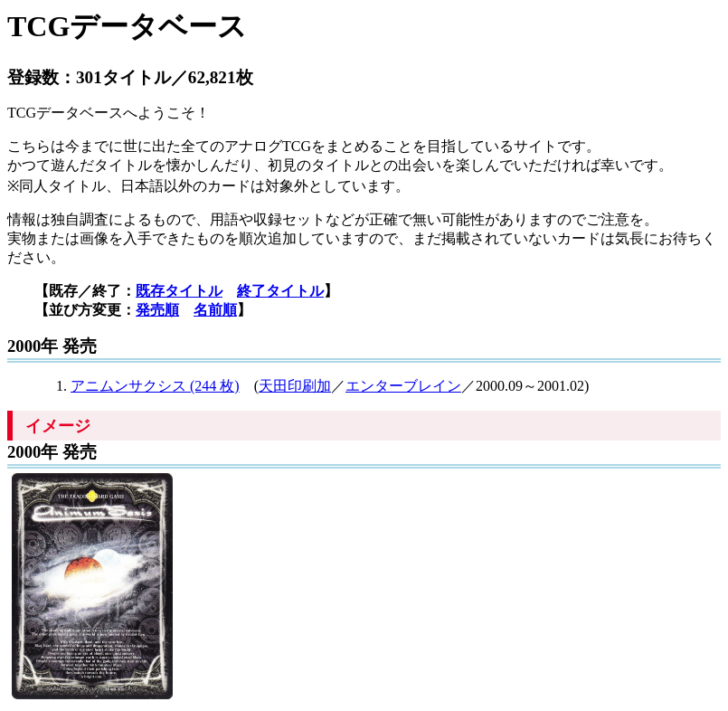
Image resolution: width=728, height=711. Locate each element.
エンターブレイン (403, 386)
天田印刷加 (295, 386)
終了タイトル (280, 291)
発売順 (157, 310)
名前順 (215, 310)
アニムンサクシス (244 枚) (155, 386)
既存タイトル (179, 291)
